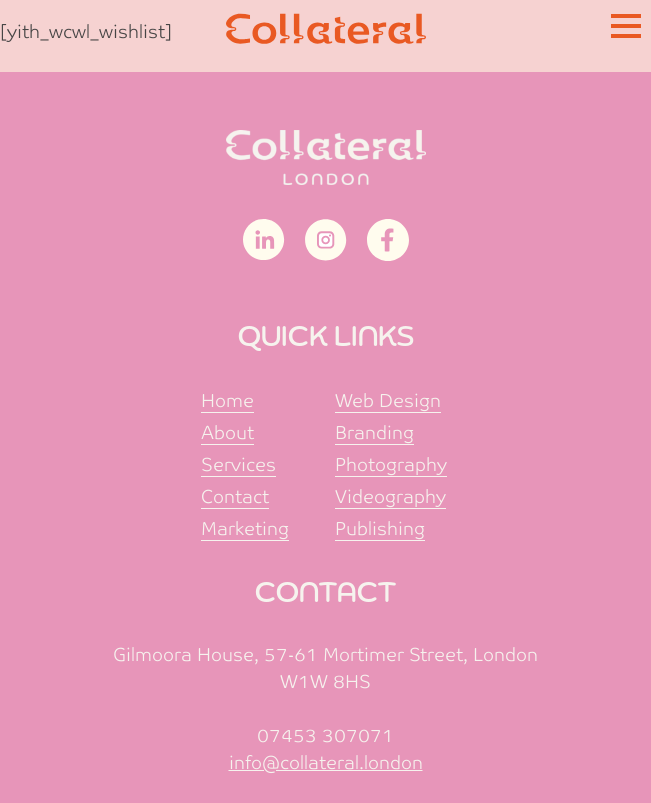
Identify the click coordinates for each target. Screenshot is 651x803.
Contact (235, 496)
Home (227, 400)
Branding (374, 432)
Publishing (380, 528)
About (227, 432)
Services (238, 464)
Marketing (245, 528)
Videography (390, 496)
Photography (391, 464)
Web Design (388, 400)
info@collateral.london (326, 762)
